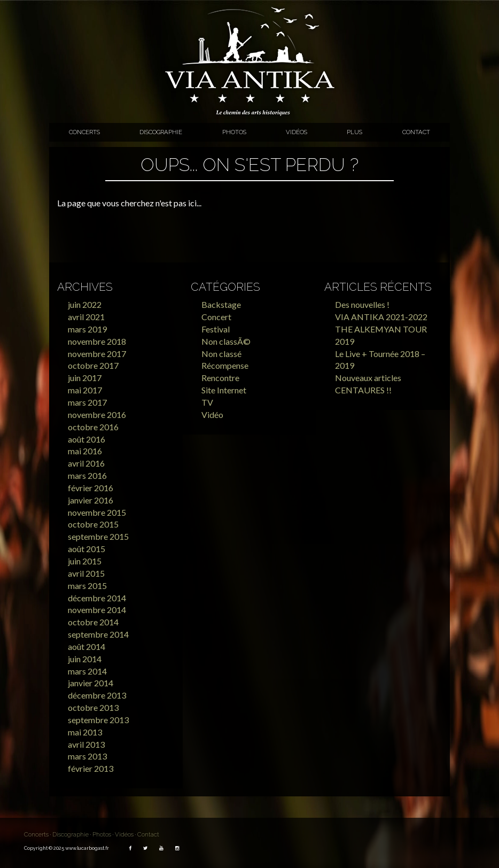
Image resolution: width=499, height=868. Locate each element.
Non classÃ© (226, 341)
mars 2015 (87, 586)
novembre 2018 (97, 341)
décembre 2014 (97, 598)
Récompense (225, 365)
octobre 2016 (93, 427)
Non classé (221, 354)
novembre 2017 (97, 354)
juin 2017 (85, 378)
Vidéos (297, 132)
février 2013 (91, 768)
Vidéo (212, 414)
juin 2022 (85, 304)
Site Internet (224, 390)
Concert (216, 317)
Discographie (161, 132)
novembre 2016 (97, 414)
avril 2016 (86, 463)
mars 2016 (87, 475)
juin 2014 (85, 659)
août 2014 (87, 646)
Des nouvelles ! (362, 304)
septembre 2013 (98, 720)
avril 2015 (86, 573)
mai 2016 (85, 451)
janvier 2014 (91, 683)
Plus (354, 132)
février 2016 (91, 488)
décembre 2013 (97, 695)
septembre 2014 (98, 634)
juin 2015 (85, 561)
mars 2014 (87, 671)
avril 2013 (86, 744)
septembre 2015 (98, 536)
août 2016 (87, 439)
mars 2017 (87, 402)
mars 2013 (87, 756)
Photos (234, 132)
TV (207, 402)
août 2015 (87, 549)
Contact (416, 132)
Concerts (84, 132)
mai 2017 (85, 390)
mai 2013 (85, 732)
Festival (216, 329)
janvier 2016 (91, 500)
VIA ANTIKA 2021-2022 (381, 317)
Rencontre (220, 378)
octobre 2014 (93, 622)
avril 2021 (86, 317)
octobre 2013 (93, 707)
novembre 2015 (97, 512)
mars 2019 (87, 329)
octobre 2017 (93, 365)
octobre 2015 (93, 524)
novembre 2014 (97, 610)
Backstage (221, 304)
